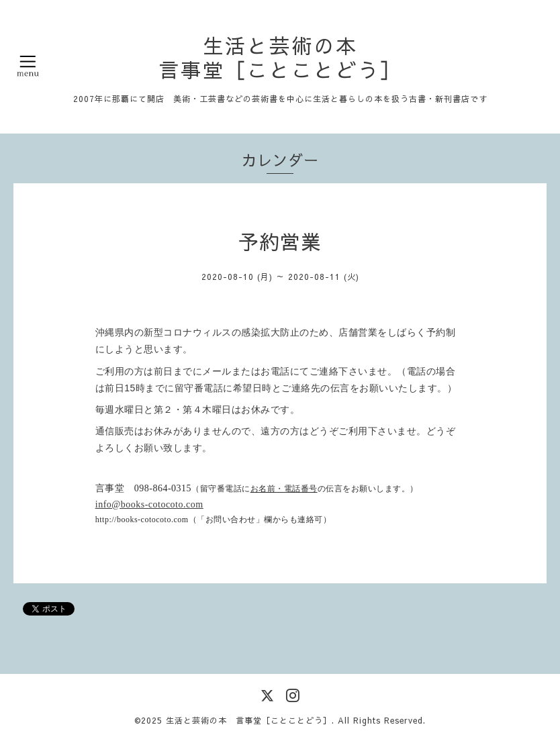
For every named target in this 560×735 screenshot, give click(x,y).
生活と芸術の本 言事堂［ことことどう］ (280, 57)
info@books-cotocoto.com (149, 504)
